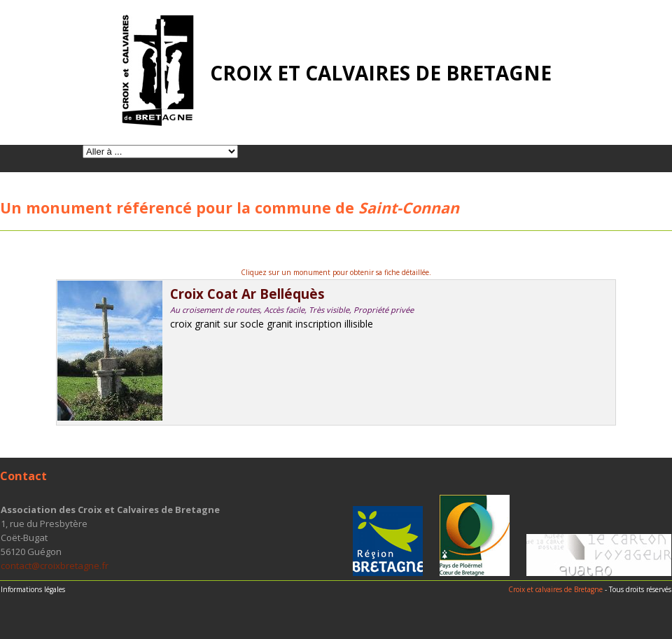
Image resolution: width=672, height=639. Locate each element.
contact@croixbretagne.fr (55, 566)
